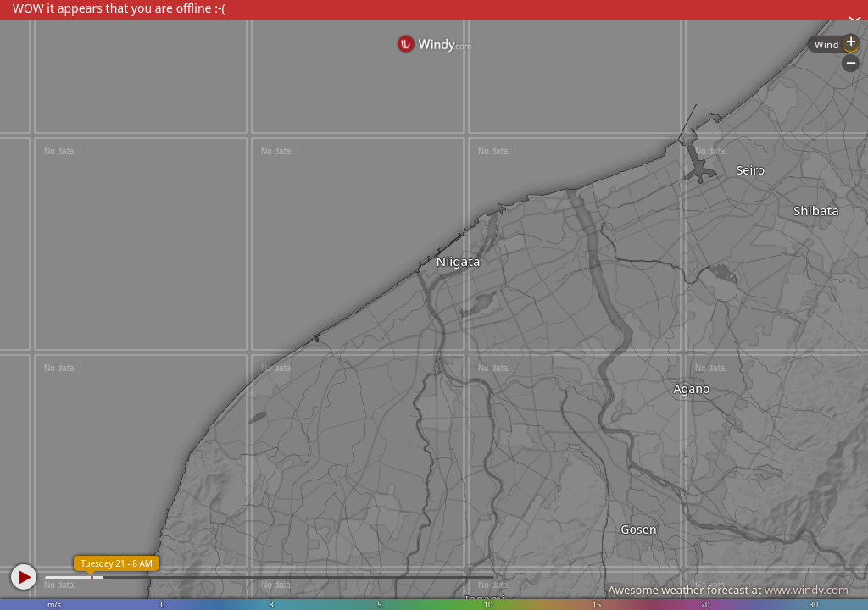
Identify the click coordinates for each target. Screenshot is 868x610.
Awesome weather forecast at (728, 590)
